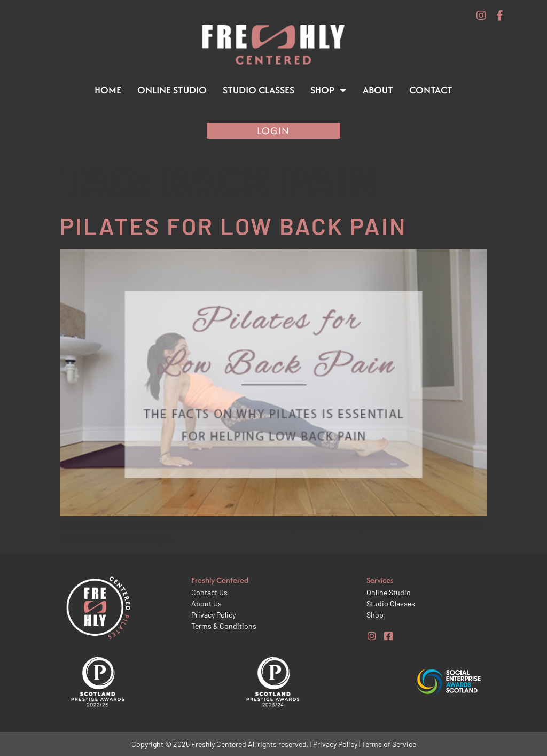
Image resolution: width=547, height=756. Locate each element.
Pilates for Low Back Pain (233, 226)
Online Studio (172, 90)
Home (108, 90)
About (378, 90)
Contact (431, 90)
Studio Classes (259, 90)
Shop (329, 90)
